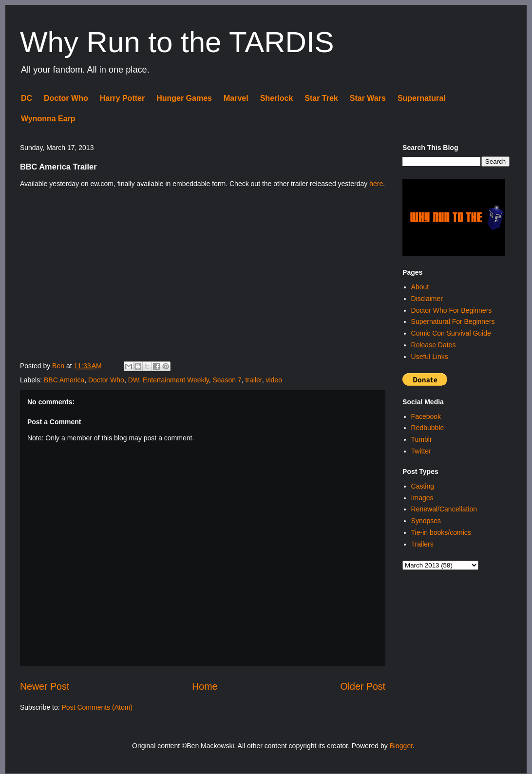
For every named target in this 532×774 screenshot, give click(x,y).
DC (27, 98)
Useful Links (430, 357)
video (274, 380)
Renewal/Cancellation (444, 509)
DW (134, 380)
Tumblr (422, 439)
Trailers (422, 544)
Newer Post (45, 686)
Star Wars (368, 98)
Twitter (421, 451)
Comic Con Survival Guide (451, 333)
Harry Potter (122, 98)
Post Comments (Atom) (97, 707)
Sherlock (277, 98)
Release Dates (434, 345)
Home (205, 686)
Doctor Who (66, 98)
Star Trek (321, 98)
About (420, 287)
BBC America (64, 380)
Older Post (363, 686)
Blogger (401, 746)
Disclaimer (427, 299)
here (376, 184)
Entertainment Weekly (176, 380)
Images (422, 498)
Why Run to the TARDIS (177, 42)
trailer (253, 380)
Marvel (236, 98)
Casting (423, 486)
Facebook (426, 416)
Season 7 (227, 380)
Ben (59, 366)
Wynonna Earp (48, 119)
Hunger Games (184, 98)
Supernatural (422, 98)
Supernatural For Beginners (453, 321)
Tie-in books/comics (441, 532)
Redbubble (428, 428)
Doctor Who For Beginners (452, 310)
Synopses (426, 521)
